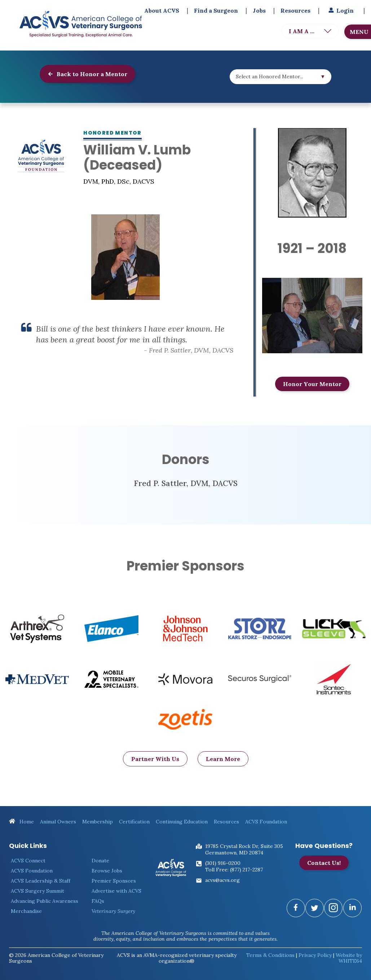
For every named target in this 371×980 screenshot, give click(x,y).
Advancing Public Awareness (45, 901)
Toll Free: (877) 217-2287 (234, 870)
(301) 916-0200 (223, 863)
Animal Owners (58, 822)
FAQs (98, 901)
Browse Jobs (107, 871)
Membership (98, 822)
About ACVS (162, 10)
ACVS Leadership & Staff (41, 881)
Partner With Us (155, 771)
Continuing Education (182, 822)
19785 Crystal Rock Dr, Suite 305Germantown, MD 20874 (244, 849)
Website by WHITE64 (349, 958)
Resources (295, 10)
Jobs (259, 10)
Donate (100, 861)
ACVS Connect (28, 861)
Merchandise (26, 911)
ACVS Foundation (266, 822)
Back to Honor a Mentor (87, 74)
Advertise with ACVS (116, 891)
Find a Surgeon (216, 10)
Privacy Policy (315, 955)
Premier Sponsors (114, 881)
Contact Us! (324, 863)
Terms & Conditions (270, 955)
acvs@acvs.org (222, 880)
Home (21, 822)
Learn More (223, 771)
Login (340, 10)
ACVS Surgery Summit (37, 891)
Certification (134, 822)
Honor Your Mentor (312, 384)
